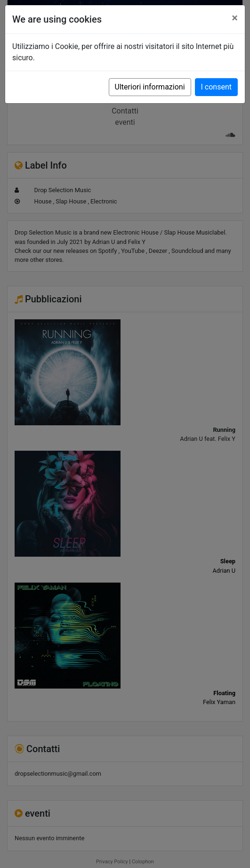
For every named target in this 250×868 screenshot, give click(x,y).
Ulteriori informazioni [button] (150, 87)
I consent (216, 87)
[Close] (235, 18)
